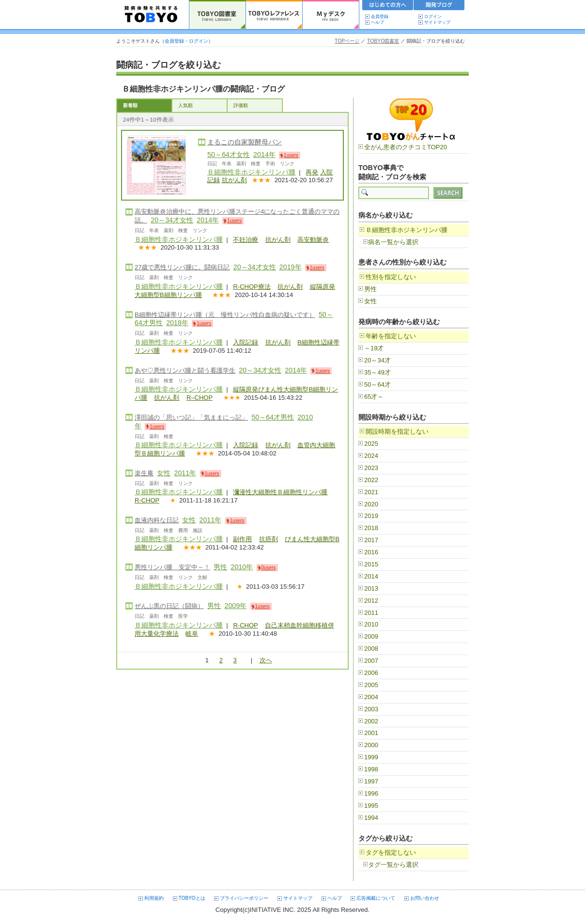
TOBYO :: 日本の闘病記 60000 (151, 15)
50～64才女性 (229, 155)
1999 (371, 757)
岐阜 (192, 634)
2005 (371, 685)
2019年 (291, 267)
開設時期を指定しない (397, 431)
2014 (371, 576)
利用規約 (154, 898)
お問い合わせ (425, 898)
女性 (164, 473)
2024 (371, 456)
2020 (371, 504)
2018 (371, 528)
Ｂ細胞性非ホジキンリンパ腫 (251, 172)
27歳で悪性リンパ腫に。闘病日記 (182, 267)
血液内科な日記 (157, 520)
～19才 (374, 348)
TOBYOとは (192, 898)
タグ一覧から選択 (393, 865)
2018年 (177, 323)
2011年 (185, 473)
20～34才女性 (172, 220)
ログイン (433, 16)
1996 (371, 793)
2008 (371, 649)
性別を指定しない (391, 277)
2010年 (242, 567)
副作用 (242, 539)
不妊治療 (246, 240)
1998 (371, 769)
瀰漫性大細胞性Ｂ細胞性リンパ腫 (280, 492)
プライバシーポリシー (244, 898)
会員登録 (380, 16)
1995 (371, 806)
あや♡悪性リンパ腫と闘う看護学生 (185, 370)
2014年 (264, 155)
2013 (371, 588)
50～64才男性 (273, 417)
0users (269, 568)
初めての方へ (388, 6)
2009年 (235, 606)
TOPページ (347, 41)
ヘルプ (380, 22)
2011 (371, 613)
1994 (371, 818)
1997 (371, 781)
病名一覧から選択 (393, 242)
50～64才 (377, 384)
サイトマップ (437, 22)
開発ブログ (439, 6)
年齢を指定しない (391, 336)
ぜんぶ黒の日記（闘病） (169, 606)
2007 (371, 661)
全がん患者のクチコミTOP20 (406, 147)
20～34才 (377, 360)
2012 (371, 601)
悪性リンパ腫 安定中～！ (172, 567)
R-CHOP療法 (252, 287)
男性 (220, 567)
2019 (371, 516)
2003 (371, 709)
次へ (266, 660)
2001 (371, 733)
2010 (371, 624)
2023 (371, 468)
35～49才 (377, 372)
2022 (371, 480)
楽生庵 (144, 473)
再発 (312, 172)
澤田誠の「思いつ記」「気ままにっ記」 (191, 417)
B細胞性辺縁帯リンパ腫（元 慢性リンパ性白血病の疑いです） (225, 315)
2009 (371, 636)
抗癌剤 (269, 539)
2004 (371, 697)
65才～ (374, 397)
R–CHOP (200, 398)
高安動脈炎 (313, 240)
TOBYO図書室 (383, 41)
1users (291, 155)
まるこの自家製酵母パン (245, 142)
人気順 (185, 105)
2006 (371, 673)
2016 (371, 552)
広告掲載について (376, 898)
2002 (371, 721)
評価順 (241, 105)
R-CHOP (147, 500)
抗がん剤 (234, 180)
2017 (371, 540)
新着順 (130, 105)
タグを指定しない (391, 853)
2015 (371, 564)
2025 (371, 444)
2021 (371, 492)
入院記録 (246, 342)
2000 (371, 745)
